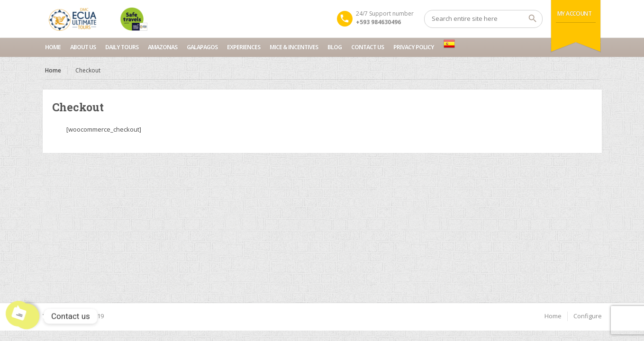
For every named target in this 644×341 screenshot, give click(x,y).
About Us (83, 47)
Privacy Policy (414, 47)
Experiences (244, 47)
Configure (588, 316)
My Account (575, 13)
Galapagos (202, 47)
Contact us (367, 47)
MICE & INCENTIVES (294, 47)
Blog (335, 47)
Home (53, 47)
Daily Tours (122, 47)
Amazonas (163, 47)
